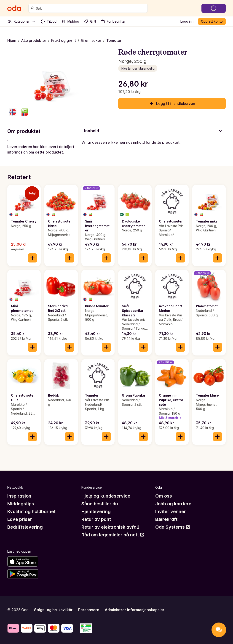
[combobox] (91, 8)
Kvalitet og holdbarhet (31, 511)
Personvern (89, 610)
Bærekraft (166, 519)
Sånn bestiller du (100, 504)
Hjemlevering (96, 511)
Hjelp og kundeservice (106, 496)
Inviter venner (171, 511)
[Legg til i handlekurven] (32, 258)
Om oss (164, 496)
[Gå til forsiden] (14, 8)
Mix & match (171, 418)
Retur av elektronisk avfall (110, 527)
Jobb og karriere (173, 504)
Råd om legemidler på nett (113, 535)
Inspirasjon (19, 496)
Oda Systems (173, 527)
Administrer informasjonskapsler (135, 610)
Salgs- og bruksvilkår (53, 610)
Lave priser (20, 519)
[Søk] (33, 8)
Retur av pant (96, 519)
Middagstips (21, 504)
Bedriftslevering (25, 527)
